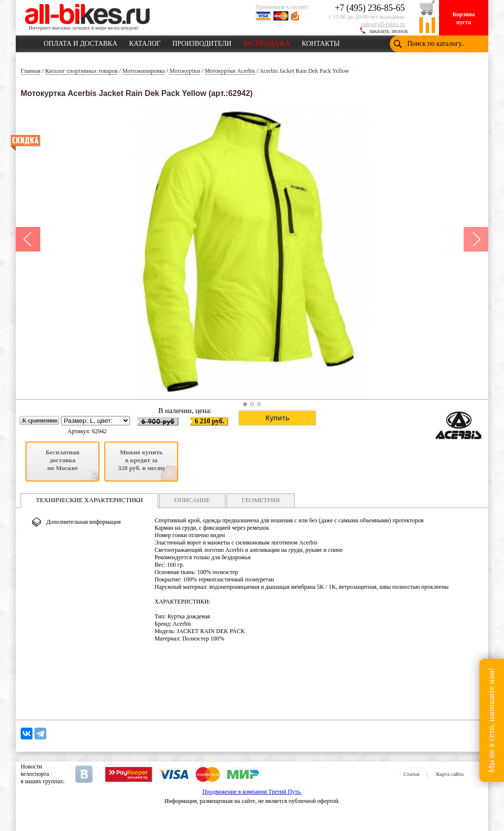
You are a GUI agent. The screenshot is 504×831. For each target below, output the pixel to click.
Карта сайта (450, 774)
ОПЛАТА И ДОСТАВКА (81, 42)
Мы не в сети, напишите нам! (491, 720)
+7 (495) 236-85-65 (370, 8)
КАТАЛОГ (145, 42)
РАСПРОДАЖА (267, 42)
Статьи (411, 774)
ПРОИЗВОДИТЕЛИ (202, 42)
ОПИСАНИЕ (192, 500)
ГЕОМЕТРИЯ (261, 500)
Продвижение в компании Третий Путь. (252, 792)
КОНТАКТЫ (321, 42)
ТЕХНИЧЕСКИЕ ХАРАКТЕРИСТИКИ (89, 500)
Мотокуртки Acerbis (230, 71)
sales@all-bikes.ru (383, 24)
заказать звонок (389, 31)
